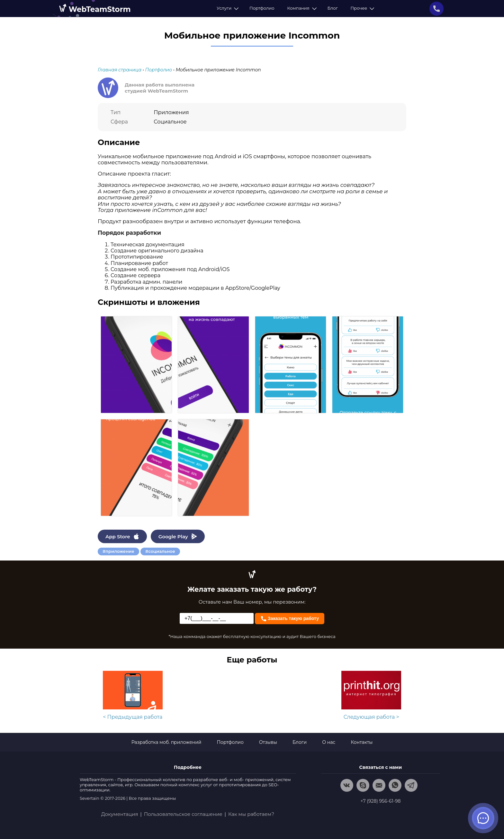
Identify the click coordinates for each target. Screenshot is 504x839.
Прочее (362, 8)
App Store (122, 537)
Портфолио (262, 8)
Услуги (227, 8)
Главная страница (120, 70)
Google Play (178, 537)
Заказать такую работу (290, 618)
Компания (301, 8)
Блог (333, 8)
